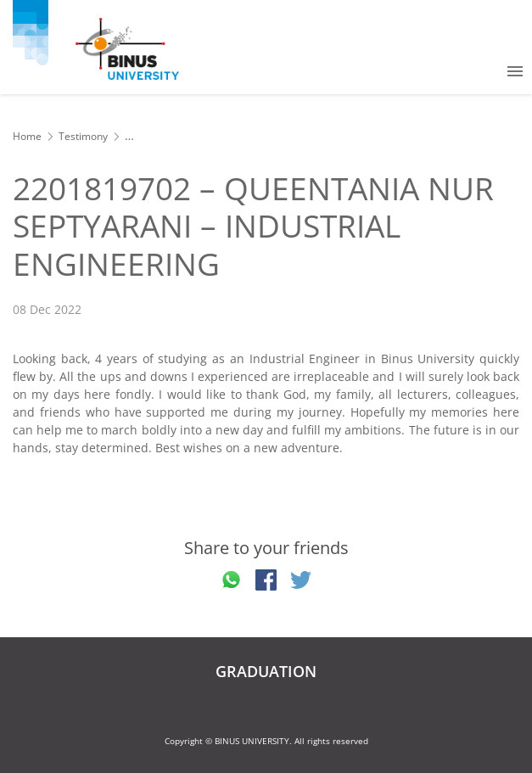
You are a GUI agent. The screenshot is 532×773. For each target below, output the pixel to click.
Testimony (83, 136)
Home (27, 136)
